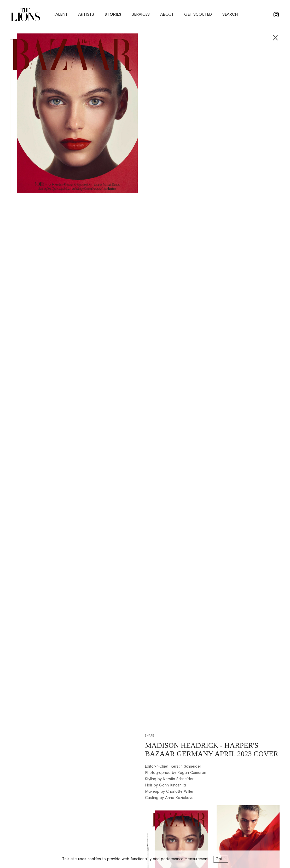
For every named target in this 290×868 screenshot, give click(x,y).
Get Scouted (198, 15)
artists (86, 15)
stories (113, 15)
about (167, 15)
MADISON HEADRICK (182, 745)
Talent (60, 15)
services (141, 15)
